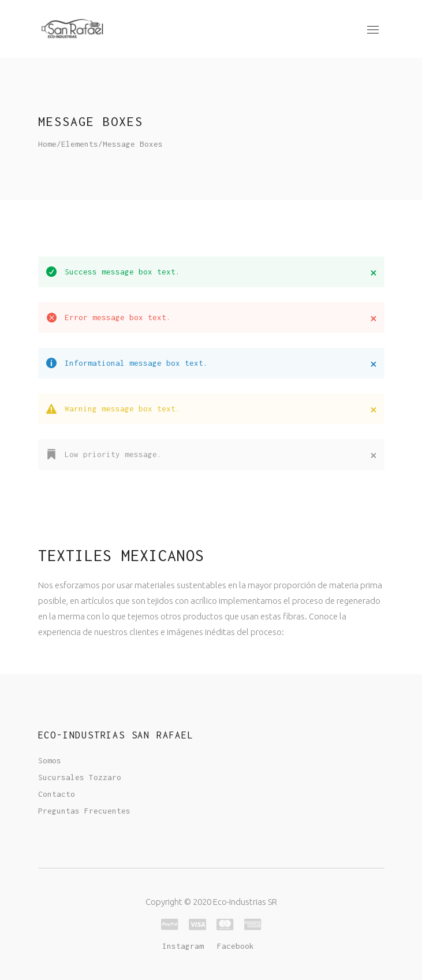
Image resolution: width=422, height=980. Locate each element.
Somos (50, 760)
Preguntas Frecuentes (84, 811)
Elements (80, 144)
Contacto (57, 794)
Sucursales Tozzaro (80, 777)
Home (47, 144)
